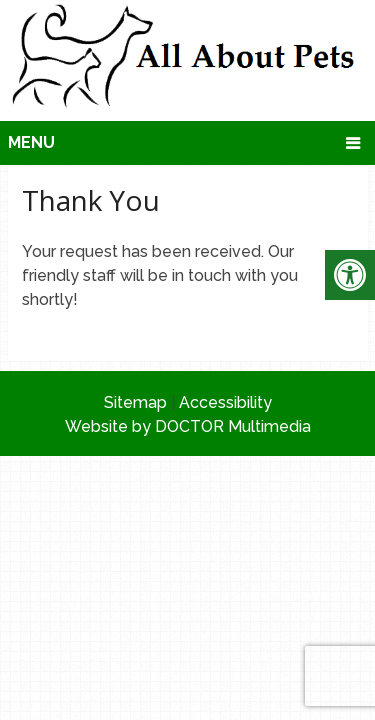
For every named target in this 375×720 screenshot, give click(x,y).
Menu (31, 142)
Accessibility (225, 402)
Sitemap (135, 402)
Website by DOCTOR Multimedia (188, 426)
